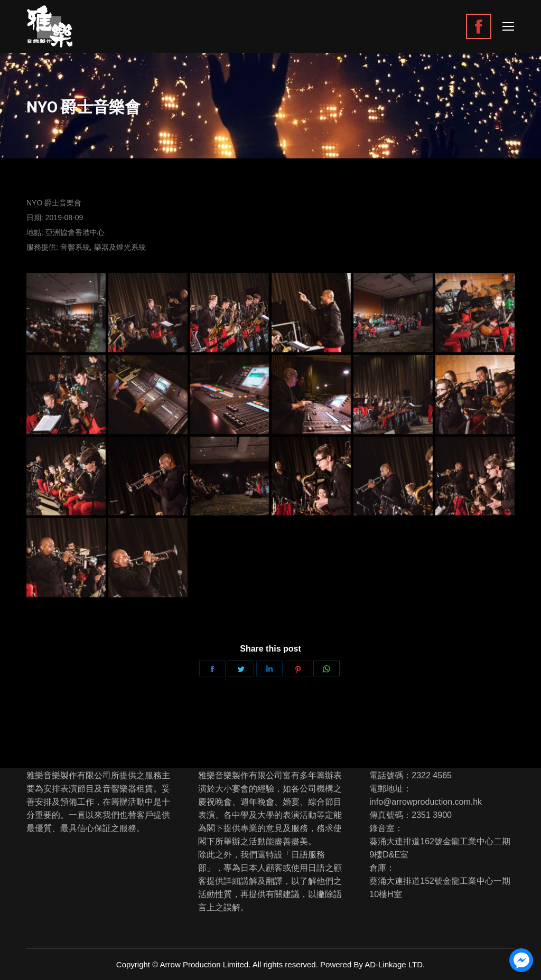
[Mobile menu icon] (508, 26)
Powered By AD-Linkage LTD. (372, 964)
